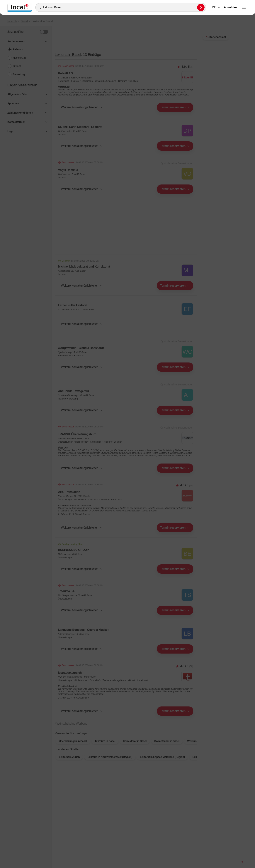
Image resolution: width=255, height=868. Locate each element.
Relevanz (18, 49)
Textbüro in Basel (105, 747)
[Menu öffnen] (244, 7)
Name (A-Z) (19, 58)
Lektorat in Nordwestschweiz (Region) (110, 763)
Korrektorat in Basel (135, 747)
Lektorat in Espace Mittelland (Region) (162, 763)
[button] (216, 7)
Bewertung (19, 74)
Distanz (17, 66)
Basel (24, 21)
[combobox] (121, 7)
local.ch (12, 21)
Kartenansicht (126, 730)
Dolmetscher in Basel (167, 747)
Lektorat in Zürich (69, 763)
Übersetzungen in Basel (73, 747)
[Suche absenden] (201, 7)
